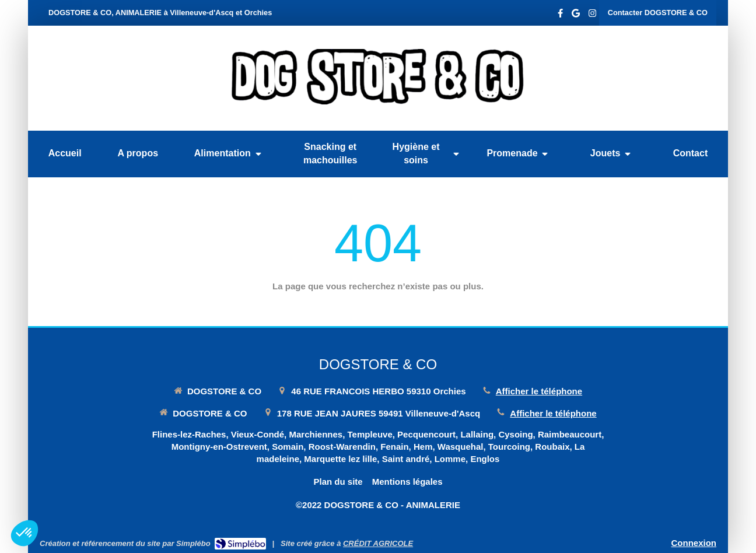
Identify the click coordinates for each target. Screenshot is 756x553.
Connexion (694, 543)
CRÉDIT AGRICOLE (378, 543)
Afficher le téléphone (539, 391)
